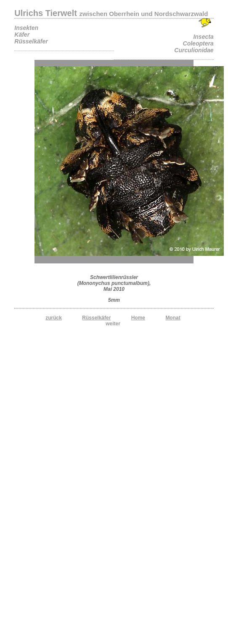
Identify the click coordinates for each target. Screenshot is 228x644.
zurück (54, 318)
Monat (173, 318)
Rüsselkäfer (96, 318)
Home (138, 318)
